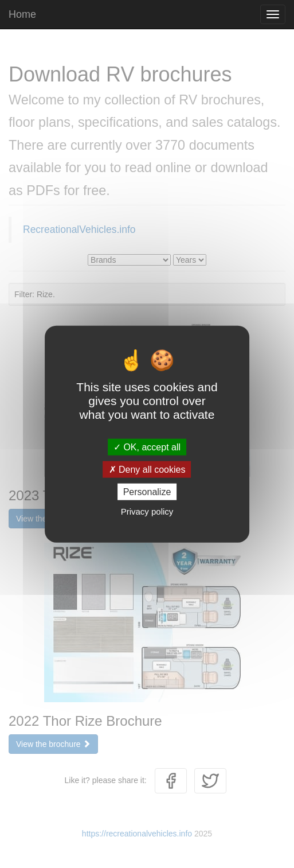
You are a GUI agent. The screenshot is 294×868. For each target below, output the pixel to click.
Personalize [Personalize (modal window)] (147, 492)
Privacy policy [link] (147, 511)
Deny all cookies (147, 469)
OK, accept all (147, 447)
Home (22, 14)
